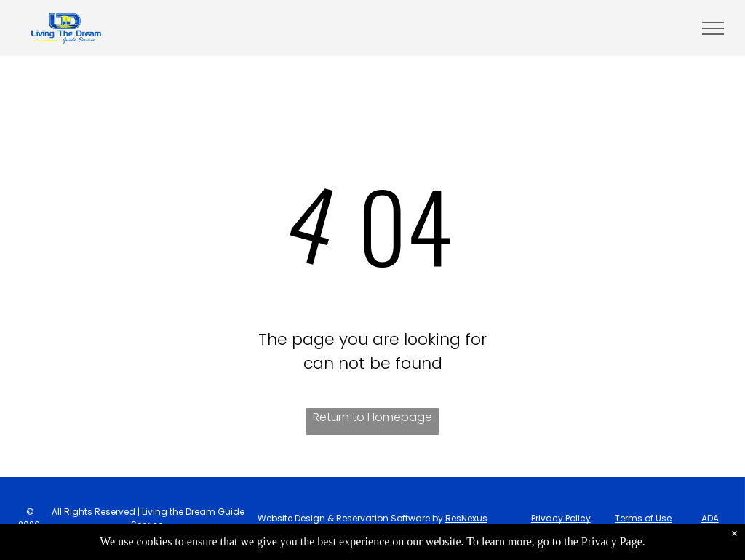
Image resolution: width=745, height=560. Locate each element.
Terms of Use (643, 518)
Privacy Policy (561, 518)
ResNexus (466, 518)
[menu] (713, 28)
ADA (710, 518)
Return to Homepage (372, 417)
